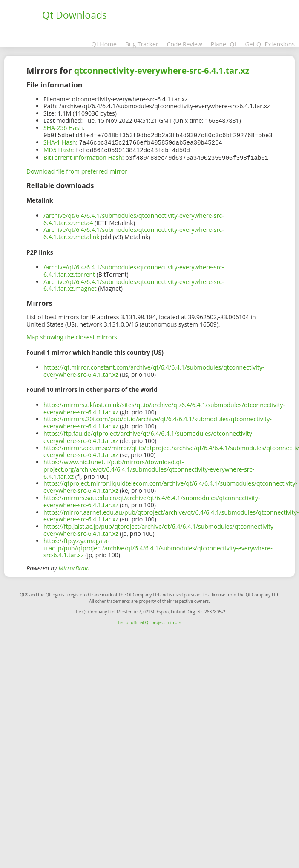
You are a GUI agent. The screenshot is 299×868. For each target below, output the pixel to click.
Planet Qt (224, 44)
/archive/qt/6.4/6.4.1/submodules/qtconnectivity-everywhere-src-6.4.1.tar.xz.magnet (134, 284)
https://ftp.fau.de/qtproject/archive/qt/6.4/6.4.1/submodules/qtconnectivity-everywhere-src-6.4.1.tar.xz (149, 435)
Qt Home (104, 44)
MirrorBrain (74, 566)
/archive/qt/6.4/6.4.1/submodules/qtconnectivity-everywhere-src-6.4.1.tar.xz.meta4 (134, 217)
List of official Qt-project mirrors (150, 621)
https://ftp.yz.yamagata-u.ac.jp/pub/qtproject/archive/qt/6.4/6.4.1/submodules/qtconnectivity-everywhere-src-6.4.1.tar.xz (158, 546)
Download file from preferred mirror (77, 169)
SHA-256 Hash (63, 128)
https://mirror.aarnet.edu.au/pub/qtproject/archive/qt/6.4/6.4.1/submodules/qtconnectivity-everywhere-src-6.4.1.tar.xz (171, 514)
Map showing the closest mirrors (72, 335)
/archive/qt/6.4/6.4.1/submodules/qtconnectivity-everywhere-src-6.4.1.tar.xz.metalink (134, 231)
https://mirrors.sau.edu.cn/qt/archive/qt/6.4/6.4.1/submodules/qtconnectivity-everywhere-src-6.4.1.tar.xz (152, 500)
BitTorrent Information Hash (83, 156)
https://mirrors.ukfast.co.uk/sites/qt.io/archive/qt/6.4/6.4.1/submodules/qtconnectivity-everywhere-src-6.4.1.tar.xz (164, 407)
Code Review (185, 44)
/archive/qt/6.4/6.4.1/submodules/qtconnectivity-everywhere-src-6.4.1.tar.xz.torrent (134, 269)
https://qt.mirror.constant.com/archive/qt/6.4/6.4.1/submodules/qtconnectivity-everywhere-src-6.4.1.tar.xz (154, 369)
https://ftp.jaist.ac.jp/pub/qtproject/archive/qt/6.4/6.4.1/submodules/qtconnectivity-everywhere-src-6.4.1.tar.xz (160, 528)
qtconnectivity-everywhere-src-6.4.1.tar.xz (162, 71)
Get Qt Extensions (270, 44)
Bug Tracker (142, 44)
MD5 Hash (58, 149)
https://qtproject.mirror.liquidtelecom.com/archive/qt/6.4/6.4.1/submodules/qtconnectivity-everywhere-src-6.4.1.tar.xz (170, 485)
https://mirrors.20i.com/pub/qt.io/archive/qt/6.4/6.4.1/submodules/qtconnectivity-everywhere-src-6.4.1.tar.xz (158, 421)
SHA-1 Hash (60, 142)
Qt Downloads (75, 15)
